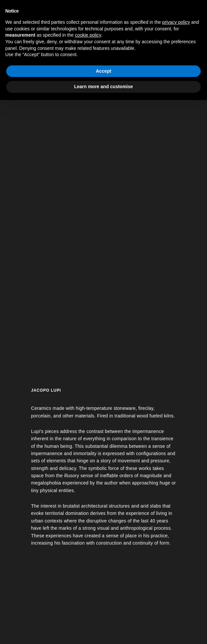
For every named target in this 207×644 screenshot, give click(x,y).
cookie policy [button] (88, 35)
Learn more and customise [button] (103, 87)
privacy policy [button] (176, 22)
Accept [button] (103, 71)
